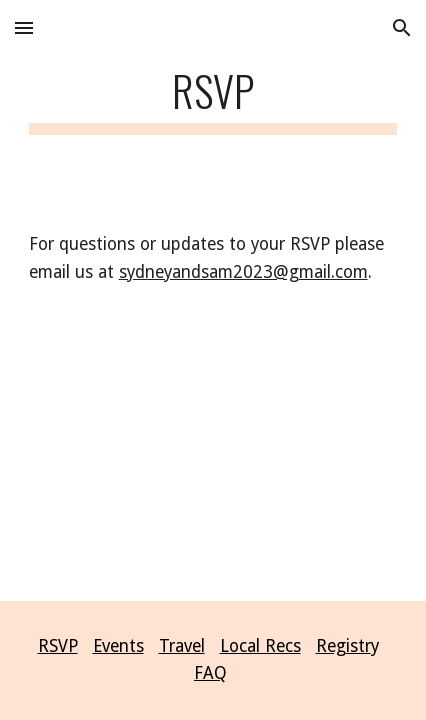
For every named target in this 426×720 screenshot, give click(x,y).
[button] (24, 27)
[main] (213, 99)
